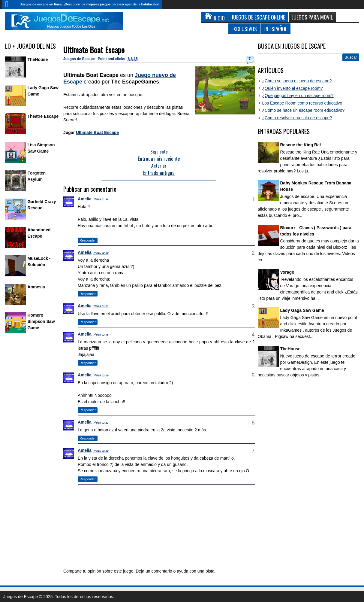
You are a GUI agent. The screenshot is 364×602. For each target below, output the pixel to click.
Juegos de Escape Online (258, 17)
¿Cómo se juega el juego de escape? (297, 81)
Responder (88, 240)
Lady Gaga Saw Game (302, 310)
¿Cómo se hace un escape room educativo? (304, 110)
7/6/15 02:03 (101, 306)
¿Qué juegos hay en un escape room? (298, 96)
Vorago (287, 272)
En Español (275, 29)
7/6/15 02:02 (101, 253)
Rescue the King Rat (301, 145)
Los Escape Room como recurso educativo (302, 103)
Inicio (10, 4)
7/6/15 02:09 (101, 375)
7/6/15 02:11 (101, 423)
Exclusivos (244, 29)
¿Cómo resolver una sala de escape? (297, 118)
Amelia (85, 199)
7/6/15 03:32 (101, 451)
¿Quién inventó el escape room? (293, 88)
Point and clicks (112, 59)
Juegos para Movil (312, 17)
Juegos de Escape (80, 59)
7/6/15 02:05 (101, 335)
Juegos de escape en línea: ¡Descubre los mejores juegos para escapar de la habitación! (90, 4)
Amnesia (36, 287)
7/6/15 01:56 (101, 199)
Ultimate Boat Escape (94, 50)
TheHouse (38, 59)
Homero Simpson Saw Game (41, 321)
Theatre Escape (43, 116)
